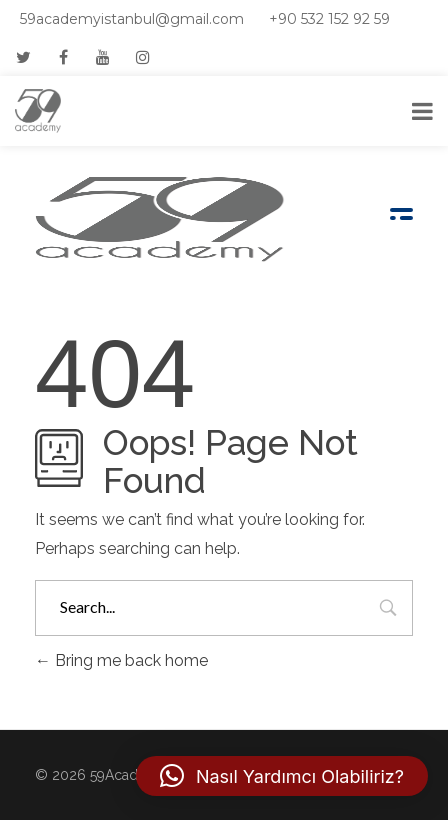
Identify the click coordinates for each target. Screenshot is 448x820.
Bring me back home (121, 660)
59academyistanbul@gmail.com (132, 19)
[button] (282, 776)
